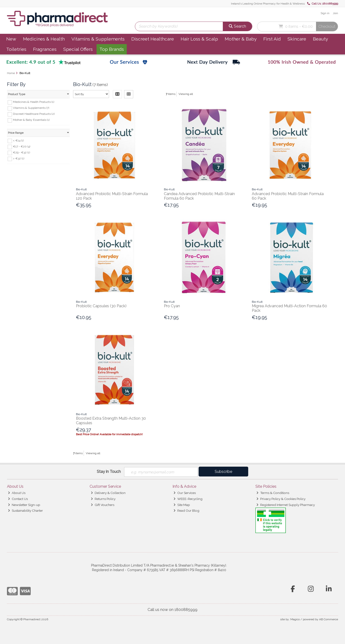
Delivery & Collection (108, 493)
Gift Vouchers (103, 505)
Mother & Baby (241, 39)
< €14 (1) (18, 140)
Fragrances (45, 49)
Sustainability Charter (25, 511)
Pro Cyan (172, 306)
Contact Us (18, 499)
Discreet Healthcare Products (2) (34, 114)
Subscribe (223, 472)
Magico (295, 619)
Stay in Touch (109, 472)
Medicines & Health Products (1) (34, 102)
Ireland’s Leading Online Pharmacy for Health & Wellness (268, 4)
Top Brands (112, 49)
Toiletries (16, 49)
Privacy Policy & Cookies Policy (281, 499)
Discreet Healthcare (153, 39)
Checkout (327, 26)
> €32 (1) (19, 158)
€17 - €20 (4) (22, 146)
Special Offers (78, 49)
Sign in (325, 13)
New (11, 39)
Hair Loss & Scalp (199, 39)
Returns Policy (103, 499)
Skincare (297, 39)
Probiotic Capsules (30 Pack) (101, 306)
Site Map (182, 505)
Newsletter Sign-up (24, 505)
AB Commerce (329, 619)
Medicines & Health (44, 39)
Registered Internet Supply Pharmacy (286, 505)
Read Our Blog (186, 511)
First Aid (272, 39)
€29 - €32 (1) (21, 152)
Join (335, 13)
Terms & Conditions (273, 493)
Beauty (320, 39)
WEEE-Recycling (188, 499)
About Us (17, 493)
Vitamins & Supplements (98, 39)
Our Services (185, 493)
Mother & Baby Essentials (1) (31, 120)
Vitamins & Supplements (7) (31, 108)
